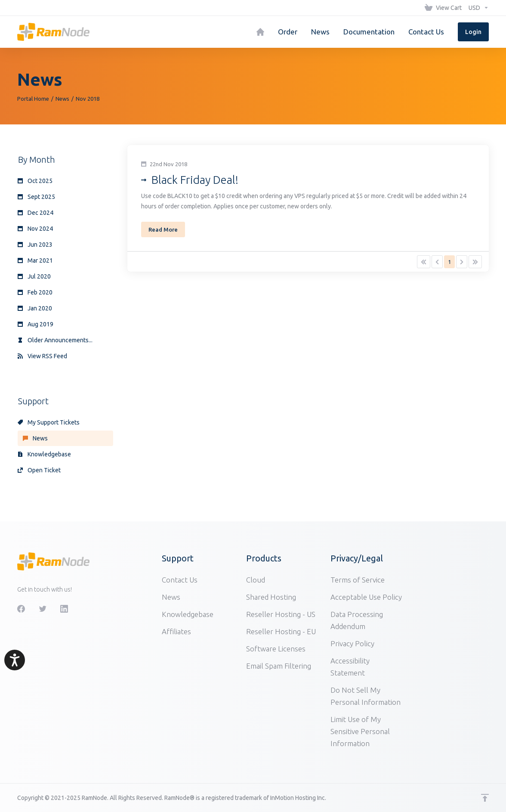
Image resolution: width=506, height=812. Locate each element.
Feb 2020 (35, 292)
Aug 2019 (35, 324)
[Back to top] (485, 798)
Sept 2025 (36, 197)
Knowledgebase (44, 454)
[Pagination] (424, 262)
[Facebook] (21, 609)
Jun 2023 (35, 245)
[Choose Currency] (477, 8)
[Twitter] (43, 609)
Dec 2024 (35, 213)
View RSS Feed (42, 356)
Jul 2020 (34, 276)
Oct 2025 (35, 181)
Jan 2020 (35, 308)
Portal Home (33, 99)
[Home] (260, 32)
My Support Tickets (49, 422)
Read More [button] (163, 229)
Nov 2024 (35, 229)
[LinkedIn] (64, 609)
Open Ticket (39, 470)
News (62, 99)
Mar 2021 (35, 260)
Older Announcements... (55, 340)
